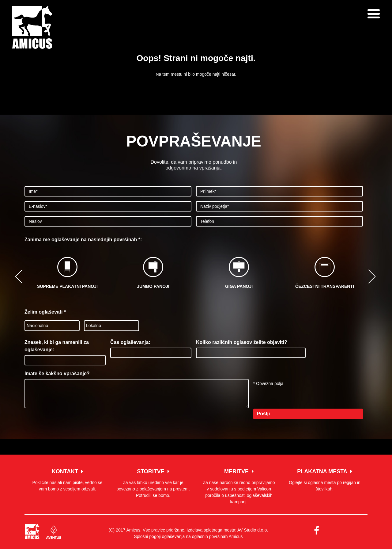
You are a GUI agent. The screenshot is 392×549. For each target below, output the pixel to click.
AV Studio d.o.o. (253, 530)
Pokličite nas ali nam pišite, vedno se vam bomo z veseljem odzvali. (67, 480)
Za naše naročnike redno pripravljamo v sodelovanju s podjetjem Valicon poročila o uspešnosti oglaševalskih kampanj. (239, 486)
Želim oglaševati (45, 312)
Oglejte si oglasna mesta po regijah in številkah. (325, 480)
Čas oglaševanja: (130, 342)
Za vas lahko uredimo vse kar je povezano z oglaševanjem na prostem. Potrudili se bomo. (153, 483)
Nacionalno (37, 326)
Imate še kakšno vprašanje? (57, 374)
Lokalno (94, 326)
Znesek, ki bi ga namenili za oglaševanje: (57, 346)
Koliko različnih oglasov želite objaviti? (242, 342)
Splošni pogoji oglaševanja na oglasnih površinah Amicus (188, 536)
